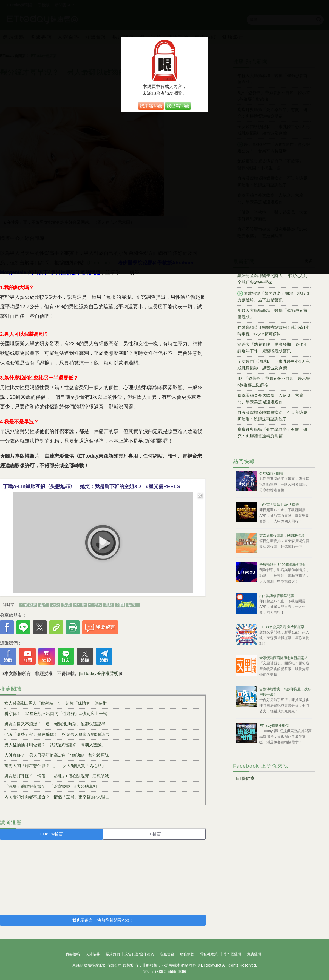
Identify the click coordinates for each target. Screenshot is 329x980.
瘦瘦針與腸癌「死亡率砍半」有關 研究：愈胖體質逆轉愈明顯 (272, 433)
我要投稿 (73, 954)
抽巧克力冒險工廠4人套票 (279, 505)
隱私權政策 (209, 954)
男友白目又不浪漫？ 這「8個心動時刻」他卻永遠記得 (55, 724)
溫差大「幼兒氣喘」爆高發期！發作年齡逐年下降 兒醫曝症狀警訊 (272, 348)
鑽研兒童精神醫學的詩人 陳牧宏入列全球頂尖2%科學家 (272, 279)
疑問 (120, 605)
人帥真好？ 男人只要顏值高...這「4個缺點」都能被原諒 (57, 755)
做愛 (55, 605)
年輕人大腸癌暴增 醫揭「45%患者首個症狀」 (272, 314)
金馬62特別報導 (271, 473)
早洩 (132, 605)
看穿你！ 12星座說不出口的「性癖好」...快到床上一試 (56, 713)
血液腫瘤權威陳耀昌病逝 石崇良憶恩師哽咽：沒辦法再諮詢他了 (272, 416)
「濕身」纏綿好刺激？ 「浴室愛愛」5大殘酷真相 (51, 786)
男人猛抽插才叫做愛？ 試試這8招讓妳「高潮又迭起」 (55, 745)
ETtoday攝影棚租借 (274, 726)
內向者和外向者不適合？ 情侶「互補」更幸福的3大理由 (57, 797)
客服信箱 (167, 954)
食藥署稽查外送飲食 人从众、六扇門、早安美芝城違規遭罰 (270, 399)
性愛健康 (28, 605)
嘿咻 (109, 605)
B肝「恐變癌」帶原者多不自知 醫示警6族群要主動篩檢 (274, 382)
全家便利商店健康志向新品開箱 (283, 658)
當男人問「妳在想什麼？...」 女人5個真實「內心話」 (55, 766)
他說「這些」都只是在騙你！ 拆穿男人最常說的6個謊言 (57, 734)
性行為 (95, 605)
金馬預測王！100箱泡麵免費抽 (283, 565)
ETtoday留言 (52, 834)
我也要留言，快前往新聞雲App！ (103, 920)
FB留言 (154, 834)
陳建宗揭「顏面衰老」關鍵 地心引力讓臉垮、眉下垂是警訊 (273, 297)
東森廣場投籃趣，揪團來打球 (282, 536)
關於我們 (113, 954)
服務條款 (187, 954)
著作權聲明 (232, 954)
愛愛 (67, 605)
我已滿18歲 (178, 106)
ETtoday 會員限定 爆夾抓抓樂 (282, 627)
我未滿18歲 (151, 106)
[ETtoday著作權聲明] (99, 673)
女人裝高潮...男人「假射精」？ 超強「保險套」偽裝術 (56, 703)
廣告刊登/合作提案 (139, 954)
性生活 (80, 605)
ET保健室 (245, 778)
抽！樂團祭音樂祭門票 (276, 596)
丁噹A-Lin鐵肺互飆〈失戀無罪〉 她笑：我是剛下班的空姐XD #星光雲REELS (91, 486)
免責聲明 (254, 954)
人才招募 (93, 954)
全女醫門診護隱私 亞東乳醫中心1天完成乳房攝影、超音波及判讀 (273, 365)
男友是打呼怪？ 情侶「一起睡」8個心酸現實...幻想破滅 (57, 776)
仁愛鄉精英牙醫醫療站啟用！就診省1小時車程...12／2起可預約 (273, 331)
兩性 (44, 605)
